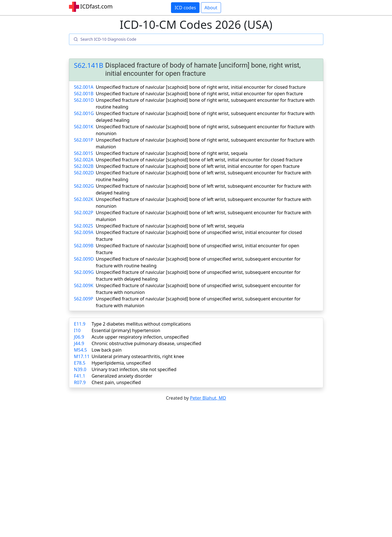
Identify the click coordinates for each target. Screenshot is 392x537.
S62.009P (84, 299)
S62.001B (84, 94)
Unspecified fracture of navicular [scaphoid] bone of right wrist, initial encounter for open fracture (199, 94)
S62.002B (84, 166)
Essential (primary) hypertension (126, 330)
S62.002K (84, 199)
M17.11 (82, 356)
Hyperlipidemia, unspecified (121, 363)
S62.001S (84, 153)
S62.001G (84, 113)
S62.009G (84, 272)
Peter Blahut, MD (208, 398)
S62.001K (84, 127)
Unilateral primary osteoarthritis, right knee (138, 356)
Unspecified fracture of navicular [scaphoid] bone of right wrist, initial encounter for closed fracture (201, 87)
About (211, 8)
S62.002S (84, 226)
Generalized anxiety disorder (122, 376)
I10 (77, 330)
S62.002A (84, 160)
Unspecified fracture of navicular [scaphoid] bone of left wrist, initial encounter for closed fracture (199, 160)
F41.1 (80, 376)
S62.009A (84, 232)
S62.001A (84, 87)
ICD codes (185, 8)
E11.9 (80, 324)
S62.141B (89, 65)
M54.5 (81, 350)
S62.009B (84, 246)
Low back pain (107, 350)
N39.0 (80, 369)
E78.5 (80, 363)
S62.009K (84, 285)
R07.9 (80, 382)
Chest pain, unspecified (116, 382)
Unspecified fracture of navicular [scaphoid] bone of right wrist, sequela (172, 153)
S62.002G (84, 186)
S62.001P (84, 140)
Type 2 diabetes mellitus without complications (141, 324)
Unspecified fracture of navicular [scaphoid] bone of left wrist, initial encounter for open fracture (198, 166)
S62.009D (84, 259)
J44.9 (79, 343)
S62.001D (84, 100)
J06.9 (79, 337)
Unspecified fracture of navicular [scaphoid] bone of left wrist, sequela (170, 226)
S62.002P (84, 213)
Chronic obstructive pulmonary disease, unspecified (146, 343)
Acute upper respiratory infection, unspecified (140, 337)
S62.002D (84, 173)
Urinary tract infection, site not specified (134, 369)
